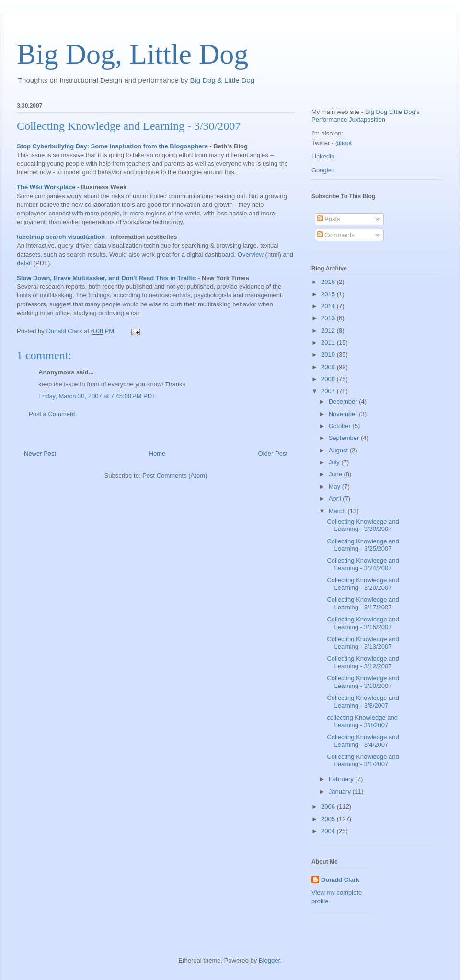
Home (157, 454)
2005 (329, 819)
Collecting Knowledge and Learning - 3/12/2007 (363, 662)
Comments (336, 235)
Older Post (273, 454)
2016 (329, 282)
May (335, 487)
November (344, 414)
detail (24, 263)
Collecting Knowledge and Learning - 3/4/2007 (363, 741)
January (341, 792)
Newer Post (40, 454)
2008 (329, 379)
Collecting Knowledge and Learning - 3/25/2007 (363, 545)
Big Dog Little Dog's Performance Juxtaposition (366, 116)
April (336, 499)
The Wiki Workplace (46, 187)
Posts (329, 219)
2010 (329, 355)
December (344, 401)
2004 (329, 831)
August (339, 450)
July (335, 462)
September (345, 438)
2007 (329, 391)
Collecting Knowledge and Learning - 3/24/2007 (363, 564)
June (336, 474)
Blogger (269, 961)
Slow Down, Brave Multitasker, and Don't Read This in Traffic (106, 278)
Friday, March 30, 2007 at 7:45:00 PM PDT (97, 396)
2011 (329, 343)
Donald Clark (340, 880)
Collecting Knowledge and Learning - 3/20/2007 (363, 584)
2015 (329, 294)
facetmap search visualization (61, 237)
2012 (329, 331)
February (342, 779)
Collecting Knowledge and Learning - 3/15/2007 (363, 623)
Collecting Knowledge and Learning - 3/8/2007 (363, 702)
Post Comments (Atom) (175, 476)
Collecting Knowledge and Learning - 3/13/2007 (363, 643)
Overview (251, 254)
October (341, 426)
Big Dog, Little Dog (132, 54)
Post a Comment (52, 414)
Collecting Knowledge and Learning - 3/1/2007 (363, 760)
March (338, 511)
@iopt (344, 143)
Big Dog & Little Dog (223, 80)
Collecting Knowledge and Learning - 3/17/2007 (363, 603)
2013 (329, 318)
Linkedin (323, 156)
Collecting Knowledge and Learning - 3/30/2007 (129, 126)
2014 (329, 306)
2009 (329, 367)
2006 (329, 806)
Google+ (323, 170)
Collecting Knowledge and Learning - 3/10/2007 (363, 682)
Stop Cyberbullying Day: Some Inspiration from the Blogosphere (112, 146)
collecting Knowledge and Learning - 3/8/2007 (362, 721)
